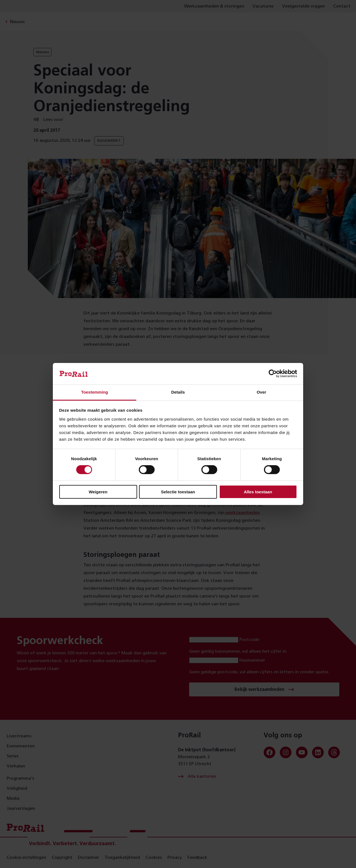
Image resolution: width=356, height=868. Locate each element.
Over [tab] (261, 392)
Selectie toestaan (178, 492)
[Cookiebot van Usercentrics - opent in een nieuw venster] (273, 374)
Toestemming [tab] (95, 392)
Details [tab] (178, 392)
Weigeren (98, 492)
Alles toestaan (258, 492)
